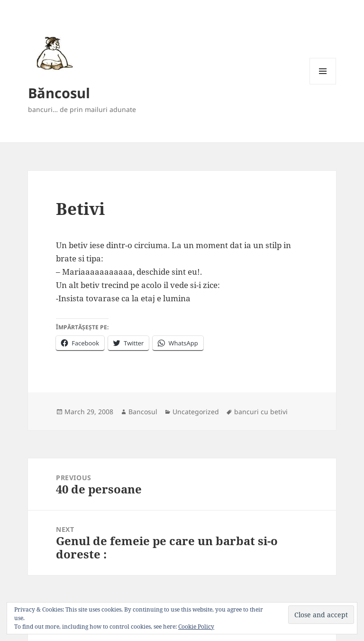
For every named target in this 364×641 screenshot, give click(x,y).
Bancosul (143, 412)
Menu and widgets (323, 84)
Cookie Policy (196, 627)
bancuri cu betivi (261, 412)
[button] (53, 53)
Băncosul (59, 93)
